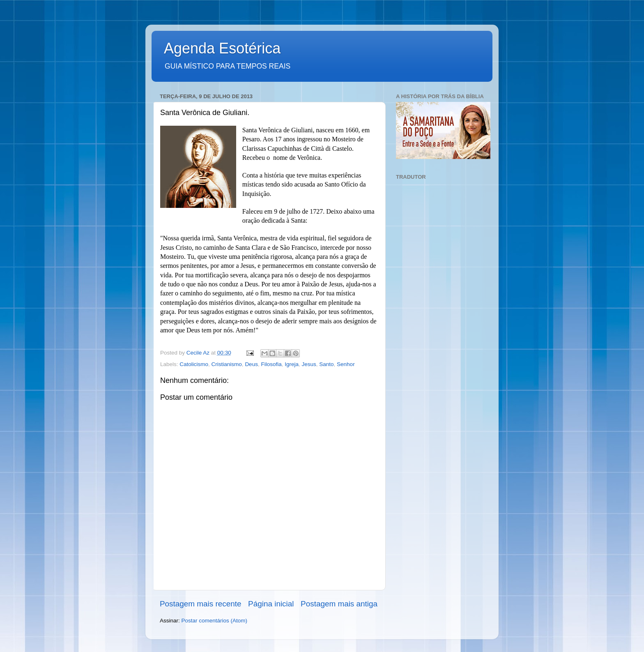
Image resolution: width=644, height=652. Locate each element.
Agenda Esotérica (222, 48)
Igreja (292, 364)
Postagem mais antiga (339, 604)
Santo (326, 364)
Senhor (346, 364)
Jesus (309, 364)
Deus (251, 364)
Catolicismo (194, 364)
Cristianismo (227, 364)
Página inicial (271, 604)
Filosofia (271, 364)
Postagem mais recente (200, 604)
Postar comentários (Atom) (215, 621)
